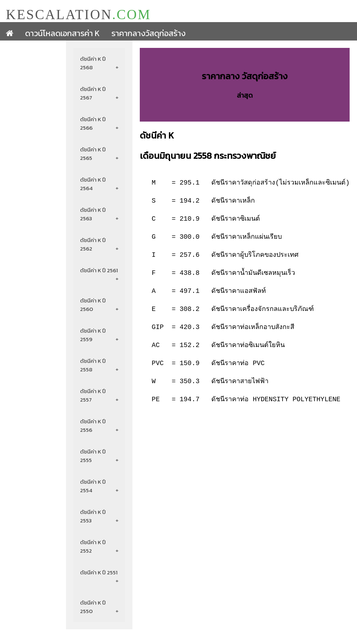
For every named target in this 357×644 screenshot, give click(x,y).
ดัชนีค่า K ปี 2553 (93, 516)
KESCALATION (78, 14)
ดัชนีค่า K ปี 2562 (93, 244)
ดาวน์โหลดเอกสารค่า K (62, 33)
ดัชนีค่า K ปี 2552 (93, 546)
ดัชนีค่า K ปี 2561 (99, 270)
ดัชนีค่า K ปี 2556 (93, 426)
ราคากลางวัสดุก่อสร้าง (148, 33)
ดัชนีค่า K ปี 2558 (93, 365)
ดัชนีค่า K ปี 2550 (93, 607)
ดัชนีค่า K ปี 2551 (99, 572)
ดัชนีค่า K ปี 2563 (93, 214)
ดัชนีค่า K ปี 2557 (93, 395)
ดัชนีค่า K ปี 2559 (93, 335)
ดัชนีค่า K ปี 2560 (93, 305)
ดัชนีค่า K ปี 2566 (93, 123)
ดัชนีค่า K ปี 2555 (93, 456)
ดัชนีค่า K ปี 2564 (93, 184)
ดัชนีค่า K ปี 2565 (93, 154)
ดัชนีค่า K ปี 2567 (93, 93)
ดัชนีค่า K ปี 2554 (93, 486)
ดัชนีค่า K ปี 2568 (93, 63)
